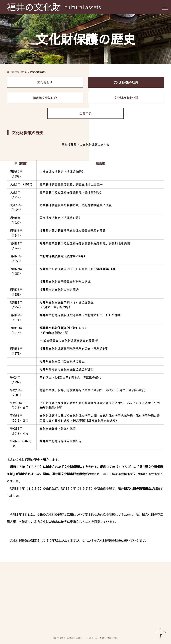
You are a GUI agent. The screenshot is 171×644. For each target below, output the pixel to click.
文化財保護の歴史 (126, 82)
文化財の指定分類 (126, 98)
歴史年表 (85, 113)
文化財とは (45, 82)
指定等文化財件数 (45, 98)
